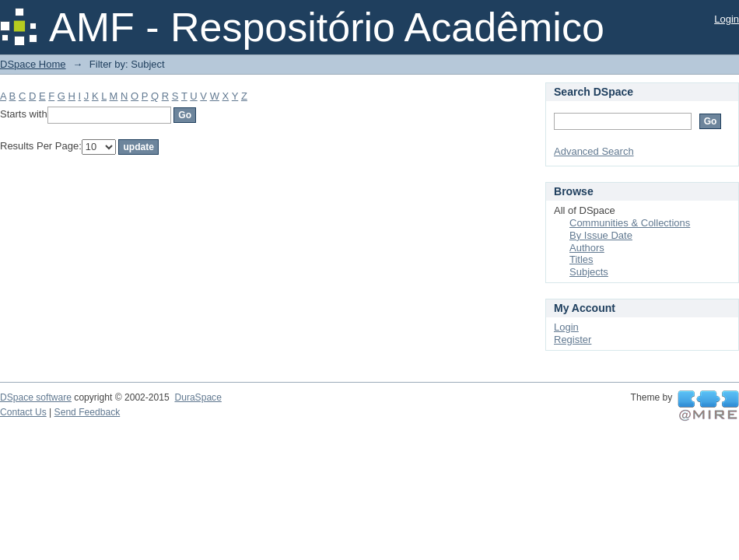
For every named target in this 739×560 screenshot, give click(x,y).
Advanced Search (594, 151)
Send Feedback (88, 412)
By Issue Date (601, 235)
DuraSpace (198, 397)
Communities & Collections (630, 223)
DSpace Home (33, 64)
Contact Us (23, 412)
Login (727, 19)
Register (573, 339)
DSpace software (36, 397)
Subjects (589, 272)
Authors (587, 248)
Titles (581, 259)
